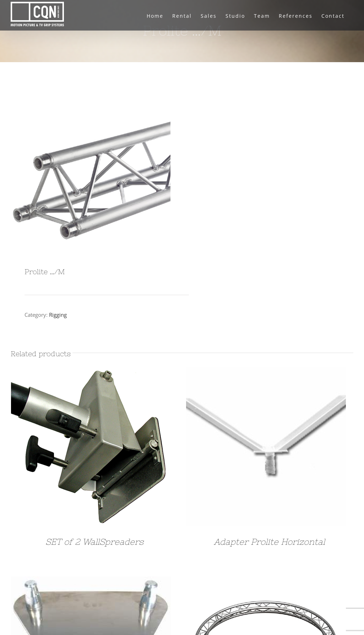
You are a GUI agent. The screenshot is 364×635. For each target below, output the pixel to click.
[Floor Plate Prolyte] (91, 572)
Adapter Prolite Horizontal (269, 542)
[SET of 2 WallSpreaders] (91, 372)
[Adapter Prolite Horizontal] (266, 372)
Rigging (58, 315)
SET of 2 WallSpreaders (94, 542)
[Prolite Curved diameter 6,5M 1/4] (266, 572)
